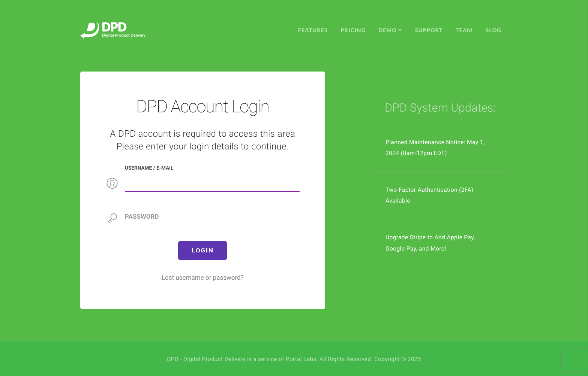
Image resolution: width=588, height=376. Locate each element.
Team (464, 31)
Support (429, 31)
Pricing (353, 31)
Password (142, 217)
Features (313, 31)
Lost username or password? (203, 278)
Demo (390, 31)
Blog (493, 31)
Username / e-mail (149, 168)
